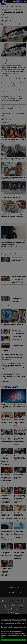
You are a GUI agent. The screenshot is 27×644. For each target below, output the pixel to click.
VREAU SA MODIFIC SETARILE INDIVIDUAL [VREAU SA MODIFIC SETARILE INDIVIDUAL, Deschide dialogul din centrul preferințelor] (13, 642)
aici (11, 626)
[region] (13, 629)
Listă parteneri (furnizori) (4, 638)
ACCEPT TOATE (13, 640)
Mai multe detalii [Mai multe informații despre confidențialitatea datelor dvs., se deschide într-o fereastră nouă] (14, 621)
